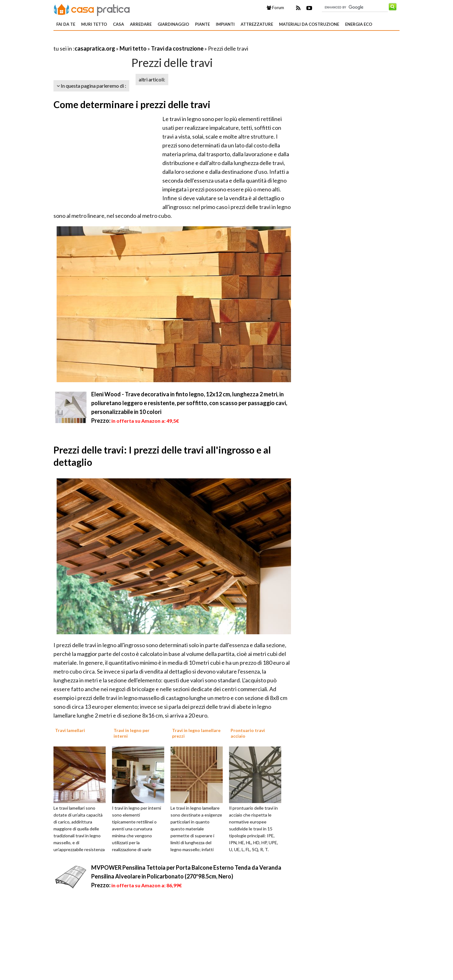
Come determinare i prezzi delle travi (132, 104)
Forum (275, 8)
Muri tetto (94, 24)
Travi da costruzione (177, 48)
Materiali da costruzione (309, 24)
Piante (202, 24)
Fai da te (66, 24)
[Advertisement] (127, 41)
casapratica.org (95, 48)
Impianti (225, 24)
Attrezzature (257, 24)
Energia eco (359, 24)
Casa (118, 24)
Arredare (141, 24)
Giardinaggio (173, 24)
